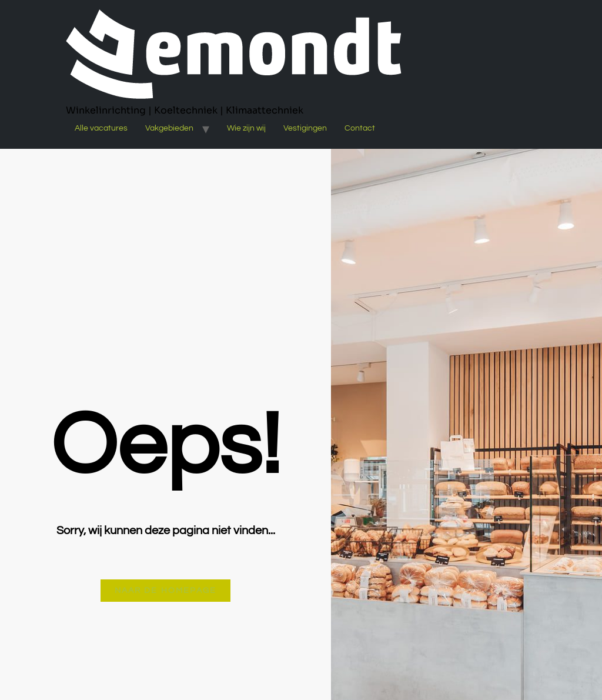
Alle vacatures (101, 128)
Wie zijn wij (246, 128)
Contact (360, 128)
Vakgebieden (169, 128)
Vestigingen (305, 128)
